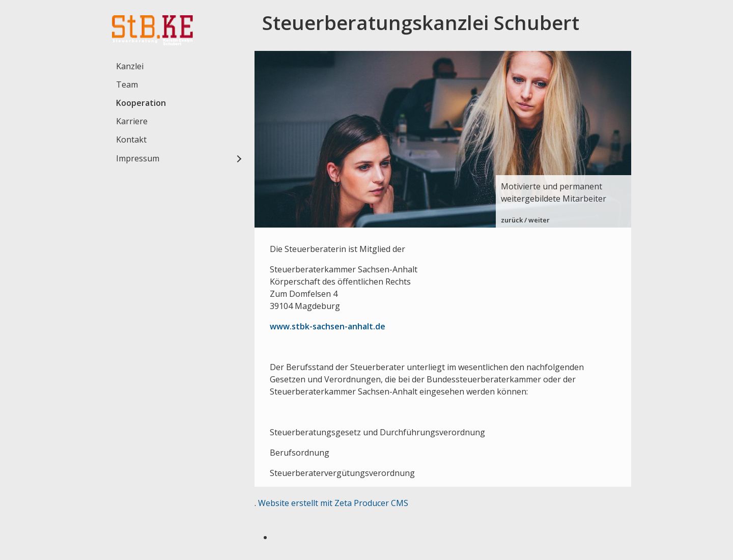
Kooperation (141, 103)
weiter (539, 220)
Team (127, 85)
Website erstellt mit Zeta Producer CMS (333, 503)
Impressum (138, 158)
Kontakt (131, 139)
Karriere (132, 121)
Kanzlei (130, 66)
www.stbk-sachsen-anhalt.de (328, 326)
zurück (512, 220)
